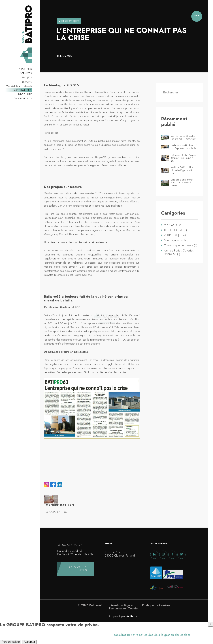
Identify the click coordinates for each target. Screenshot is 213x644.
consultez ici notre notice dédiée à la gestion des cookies (152, 635)
